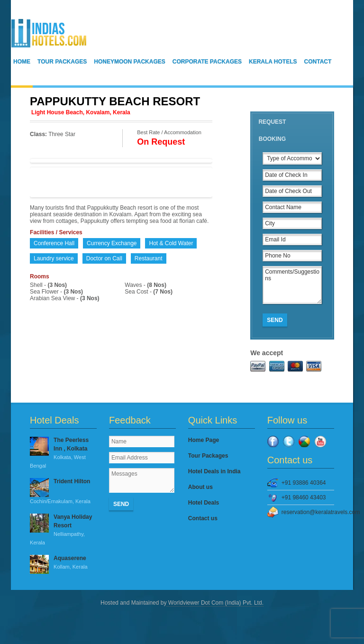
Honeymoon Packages (129, 62)
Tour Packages (62, 62)
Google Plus (304, 442)
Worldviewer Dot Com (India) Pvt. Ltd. (215, 603)
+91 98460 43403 (304, 497)
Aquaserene (63, 563)
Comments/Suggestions (292, 285)
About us (200, 487)
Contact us (203, 518)
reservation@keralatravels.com (308, 512)
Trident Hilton (63, 492)
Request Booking (272, 130)
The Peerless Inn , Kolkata (63, 453)
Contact (318, 62)
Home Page (204, 440)
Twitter (289, 442)
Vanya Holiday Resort (63, 530)
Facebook (273, 442)
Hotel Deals (204, 503)
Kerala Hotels (273, 62)
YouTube (320, 442)
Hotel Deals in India (214, 471)
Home (22, 62)
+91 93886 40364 (304, 483)
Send (275, 320)
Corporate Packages (207, 62)
